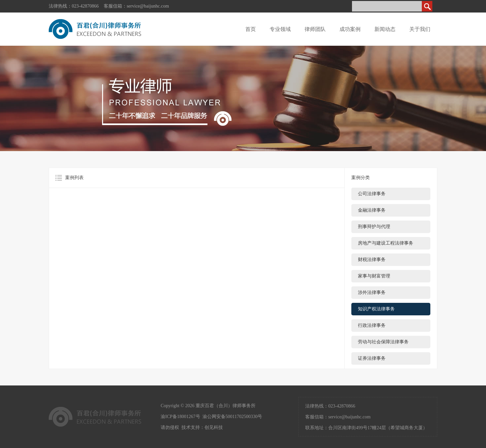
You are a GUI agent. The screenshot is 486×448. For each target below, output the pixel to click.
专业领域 (280, 29)
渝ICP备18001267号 (180, 417)
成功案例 (350, 29)
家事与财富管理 (374, 276)
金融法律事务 (372, 210)
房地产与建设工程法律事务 (386, 243)
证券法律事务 (372, 358)
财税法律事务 (372, 260)
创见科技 (214, 427)
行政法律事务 (372, 325)
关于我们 (420, 29)
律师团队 (315, 29)
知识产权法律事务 (376, 309)
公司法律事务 (372, 194)
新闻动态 (385, 29)
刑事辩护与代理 (374, 227)
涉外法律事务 (372, 292)
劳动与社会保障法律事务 (383, 342)
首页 (251, 29)
